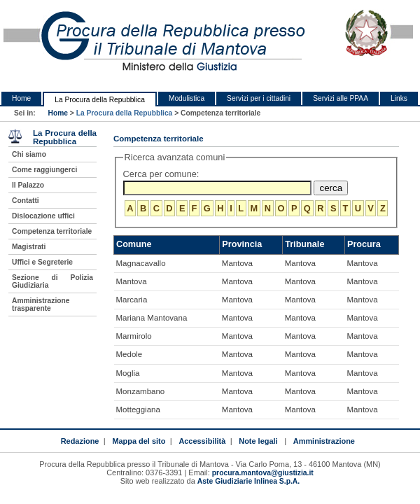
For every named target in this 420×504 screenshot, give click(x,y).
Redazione (80, 441)
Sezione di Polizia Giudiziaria (52, 281)
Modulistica (187, 98)
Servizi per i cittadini (259, 98)
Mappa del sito (139, 441)
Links (399, 98)
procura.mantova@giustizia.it (263, 473)
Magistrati (29, 247)
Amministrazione (324, 441)
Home (21, 98)
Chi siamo (29, 154)
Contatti (26, 201)
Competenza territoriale (52, 231)
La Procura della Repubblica (100, 100)
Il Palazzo (28, 185)
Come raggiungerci (44, 170)
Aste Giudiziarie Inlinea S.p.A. (248, 481)
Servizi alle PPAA (341, 98)
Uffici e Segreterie (42, 262)
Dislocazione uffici (43, 216)
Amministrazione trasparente (41, 304)
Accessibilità (202, 441)
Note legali (258, 441)
